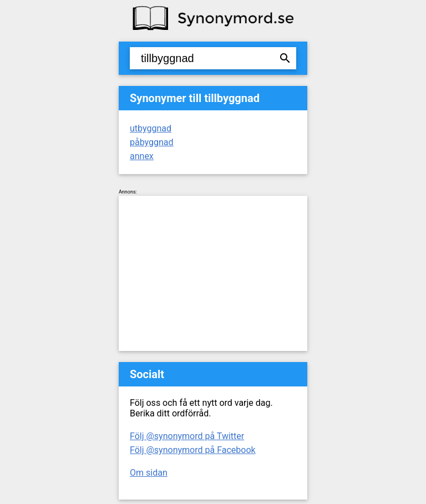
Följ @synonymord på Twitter (187, 436)
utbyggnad (151, 128)
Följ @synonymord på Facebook (193, 450)
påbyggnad (152, 142)
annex (142, 156)
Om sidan (149, 473)
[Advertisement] (213, 273)
